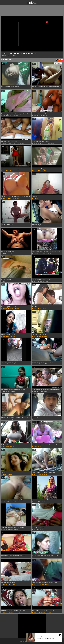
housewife (36, 143)
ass (7, 88)
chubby (4, 254)
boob (17, 198)
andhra (44, 336)
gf (46, 364)
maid (39, 336)
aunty (45, 116)
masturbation (5, 226)
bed (3, 336)
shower (13, 226)
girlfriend (42, 612)
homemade (12, 143)
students (40, 529)
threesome (20, 143)
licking (35, 309)
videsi (10, 254)
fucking (35, 226)
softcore (17, 557)
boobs (12, 88)
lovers (40, 557)
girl (9, 56)
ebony (4, 364)
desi (45, 171)
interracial (11, 198)
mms (13, 336)
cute (3, 392)
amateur (15, 116)
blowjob (9, 116)
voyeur (13, 171)
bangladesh (11, 502)
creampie (47, 88)
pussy (34, 474)
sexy (4, 56)
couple (35, 281)
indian (15, 56)
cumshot (4, 309)
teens (15, 364)
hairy (3, 529)
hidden (9, 364)
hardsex (41, 281)
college (49, 612)
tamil (34, 116)
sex (34, 88)
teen (44, 309)
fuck (14, 419)
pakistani (35, 198)
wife (7, 171)
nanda (46, 226)
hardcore (39, 88)
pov (49, 254)
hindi (44, 502)
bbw (3, 585)
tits (3, 88)
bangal (18, 502)
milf (7, 447)
